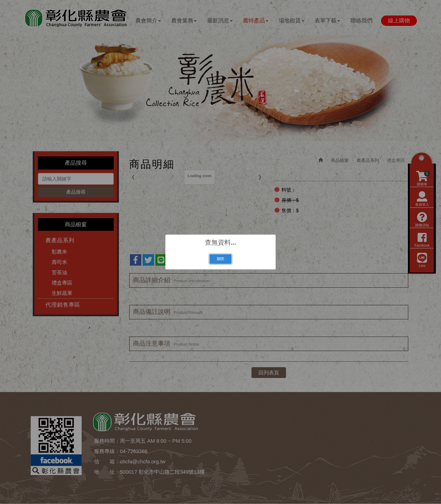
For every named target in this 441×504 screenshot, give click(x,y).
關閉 (220, 259)
